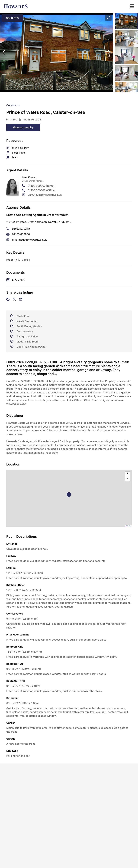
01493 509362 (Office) (42, 190)
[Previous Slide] (4, 52)
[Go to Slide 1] (126, 21)
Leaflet (128, 526)
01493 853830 (21, 234)
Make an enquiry (23, 127)
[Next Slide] (109, 52)
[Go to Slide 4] (126, 73)
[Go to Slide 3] (126, 56)
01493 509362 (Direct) (42, 186)
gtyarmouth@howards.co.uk (29, 240)
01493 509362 (21, 229)
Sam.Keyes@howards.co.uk (45, 195)
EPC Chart (18, 280)
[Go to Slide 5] (126, 90)
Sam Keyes (29, 177)
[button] (57, 52)
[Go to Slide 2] (126, 38)
